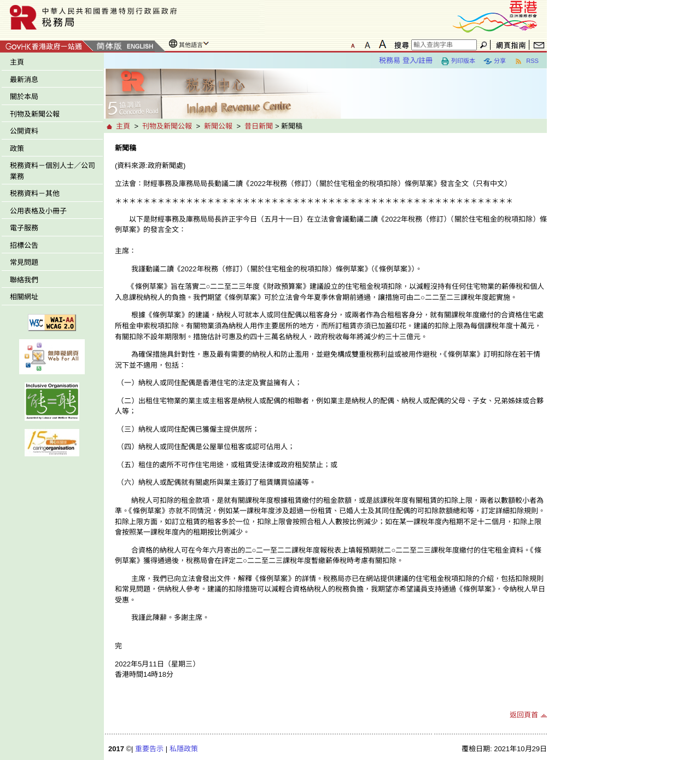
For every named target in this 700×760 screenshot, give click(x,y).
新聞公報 (218, 126)
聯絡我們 (24, 280)
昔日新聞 (259, 126)
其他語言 (191, 45)
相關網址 (24, 297)
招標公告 (24, 245)
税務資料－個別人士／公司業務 (52, 171)
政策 (17, 149)
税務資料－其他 (35, 193)
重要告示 (149, 749)
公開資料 (24, 131)
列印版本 (458, 61)
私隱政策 (184, 749)
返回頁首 (524, 715)
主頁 (17, 62)
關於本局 (24, 97)
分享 (495, 61)
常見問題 (24, 262)
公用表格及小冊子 (38, 211)
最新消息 (24, 80)
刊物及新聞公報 (35, 114)
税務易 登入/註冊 (406, 60)
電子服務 (24, 228)
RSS (526, 61)
